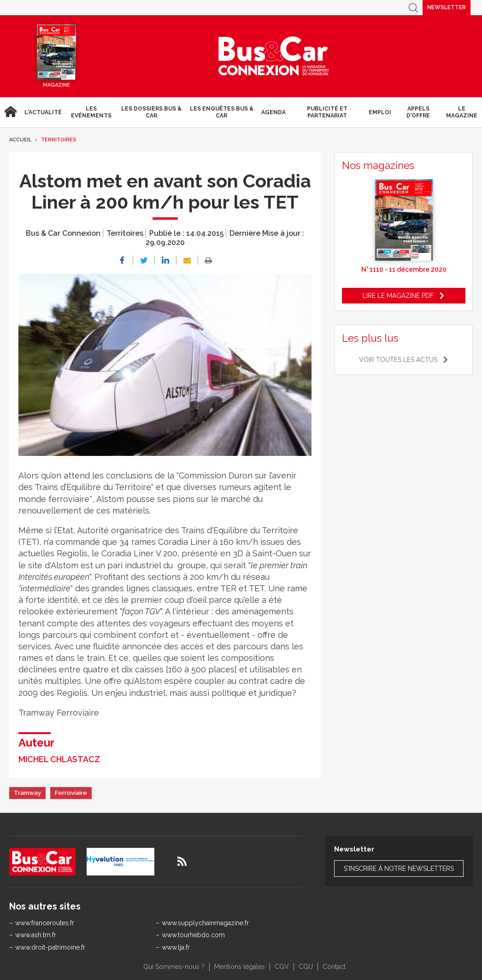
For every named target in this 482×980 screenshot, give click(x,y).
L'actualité (43, 112)
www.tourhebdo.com (193, 935)
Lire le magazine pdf (398, 296)
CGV (282, 967)
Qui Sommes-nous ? (174, 967)
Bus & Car (274, 56)
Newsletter (447, 7)
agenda (273, 112)
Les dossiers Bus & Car (151, 112)
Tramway (27, 793)
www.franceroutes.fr (45, 923)
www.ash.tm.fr (36, 935)
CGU (306, 967)
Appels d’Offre (418, 112)
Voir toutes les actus (398, 360)
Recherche (413, 8)
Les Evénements (91, 112)
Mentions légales (240, 967)
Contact (334, 967)
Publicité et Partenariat (327, 112)
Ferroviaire (71, 793)
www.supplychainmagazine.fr (205, 923)
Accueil (10, 112)
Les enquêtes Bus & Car (222, 112)
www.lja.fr (176, 947)
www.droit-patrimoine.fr (50, 947)
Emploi (380, 112)
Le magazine (462, 112)
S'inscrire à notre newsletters (399, 869)
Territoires (59, 140)
